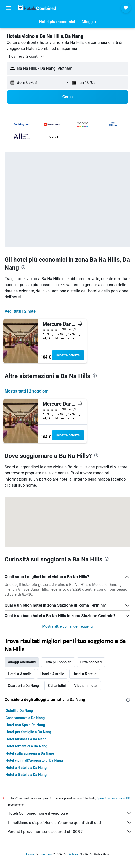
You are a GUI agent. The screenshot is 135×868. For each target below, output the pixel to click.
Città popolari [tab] (91, 662)
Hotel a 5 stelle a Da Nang (26, 775)
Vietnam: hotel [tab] (86, 686)
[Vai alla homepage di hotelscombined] (37, 8)
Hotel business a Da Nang (26, 739)
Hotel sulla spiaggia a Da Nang (30, 753)
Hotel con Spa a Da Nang (25, 725)
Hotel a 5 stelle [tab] (85, 674)
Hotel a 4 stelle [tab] (52, 674)
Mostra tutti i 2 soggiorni (27, 391)
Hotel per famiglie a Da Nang (28, 732)
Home (30, 854)
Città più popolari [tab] (58, 662)
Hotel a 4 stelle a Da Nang (26, 768)
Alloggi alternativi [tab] (22, 662)
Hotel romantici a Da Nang (26, 746)
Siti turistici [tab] (57, 686)
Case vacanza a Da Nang (25, 718)
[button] (9, 8)
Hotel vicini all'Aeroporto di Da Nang (34, 760)
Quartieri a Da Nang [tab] (23, 686)
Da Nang (74, 854)
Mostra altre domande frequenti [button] (67, 626)
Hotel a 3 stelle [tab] (20, 674)
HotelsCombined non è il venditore (70, 813)
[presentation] (23, 267)
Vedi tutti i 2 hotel (21, 311)
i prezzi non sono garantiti (113, 798)
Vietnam (46, 854)
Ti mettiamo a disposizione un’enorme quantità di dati (70, 822)
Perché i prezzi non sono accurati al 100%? (70, 831)
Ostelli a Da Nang (19, 711)
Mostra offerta (68, 355)
